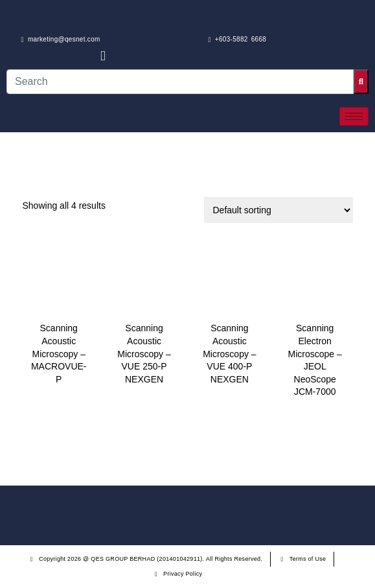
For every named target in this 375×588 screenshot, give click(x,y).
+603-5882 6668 (238, 40)
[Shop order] (278, 210)
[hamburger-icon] (354, 116)
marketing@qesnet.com (61, 40)
